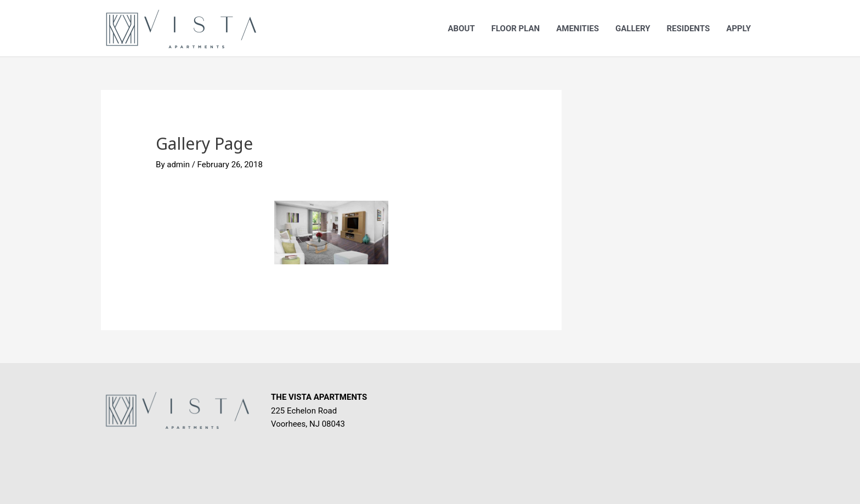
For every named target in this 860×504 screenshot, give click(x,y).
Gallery (633, 29)
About (462, 29)
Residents (688, 29)
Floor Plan (516, 29)
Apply (739, 29)
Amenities (578, 29)
